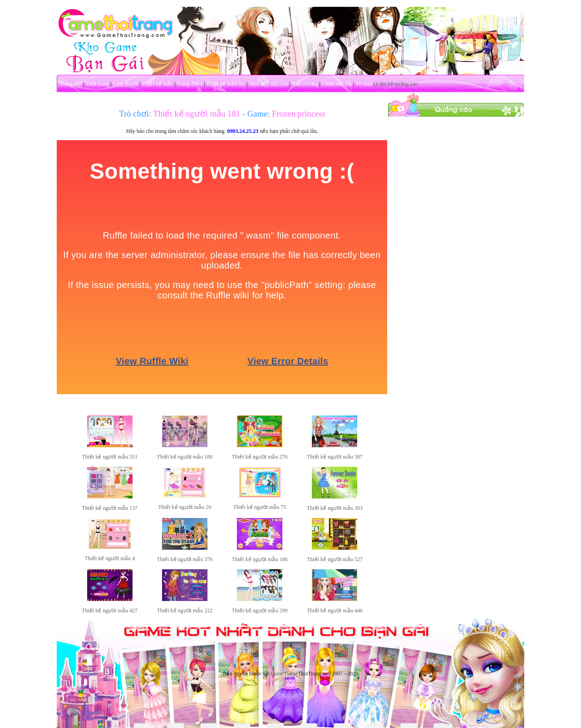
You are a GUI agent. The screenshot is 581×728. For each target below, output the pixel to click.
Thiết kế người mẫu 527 (335, 559)
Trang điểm (190, 84)
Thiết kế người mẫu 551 (110, 457)
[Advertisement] (456, 253)
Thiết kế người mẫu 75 (260, 507)
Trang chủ (71, 84)
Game (277, 674)
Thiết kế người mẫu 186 (260, 559)
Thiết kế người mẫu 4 (110, 558)
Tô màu (364, 84)
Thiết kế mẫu (158, 84)
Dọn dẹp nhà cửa (269, 84)
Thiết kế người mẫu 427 (110, 611)
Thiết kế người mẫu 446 (335, 611)
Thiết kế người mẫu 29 (185, 507)
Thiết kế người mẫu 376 (185, 559)
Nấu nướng (305, 84)
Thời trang (97, 84)
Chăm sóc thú (337, 84)
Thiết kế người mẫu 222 (185, 611)
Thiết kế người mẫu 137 (110, 508)
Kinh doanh (125, 84)
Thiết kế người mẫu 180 (185, 457)
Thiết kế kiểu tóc (226, 84)
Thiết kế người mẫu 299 (260, 611)
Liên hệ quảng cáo (397, 84)
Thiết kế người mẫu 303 (335, 508)
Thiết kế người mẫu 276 (260, 457)
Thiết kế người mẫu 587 (335, 457)
